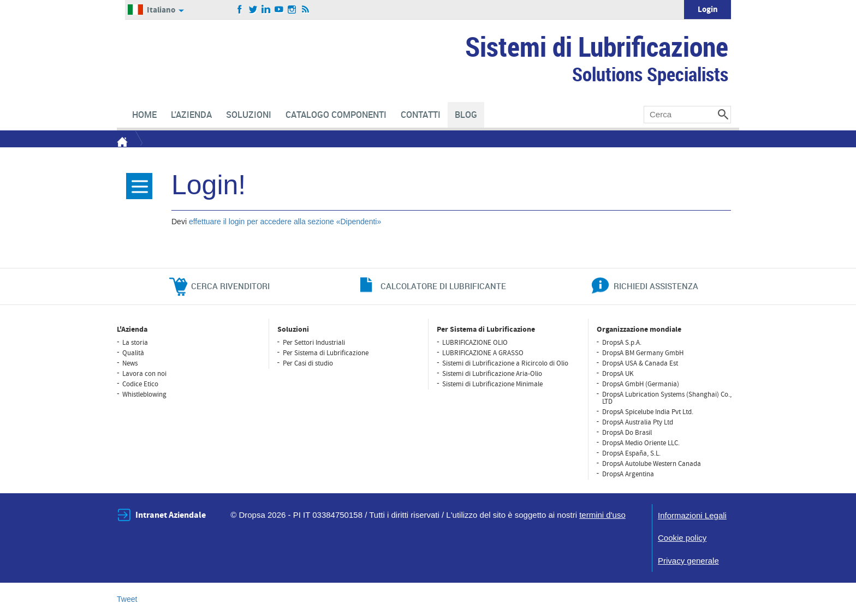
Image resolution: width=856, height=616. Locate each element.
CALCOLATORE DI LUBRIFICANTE (443, 286)
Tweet (127, 599)
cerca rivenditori (230, 286)
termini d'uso (602, 515)
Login (708, 10)
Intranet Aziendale (171, 515)
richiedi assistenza (656, 286)
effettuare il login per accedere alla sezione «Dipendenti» (285, 222)
